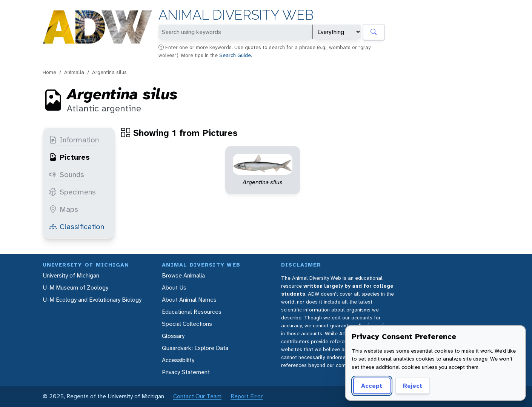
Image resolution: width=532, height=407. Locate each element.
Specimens (72, 192)
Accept (372, 386)
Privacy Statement (186, 372)
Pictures (69, 157)
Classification (77, 227)
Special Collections (187, 324)
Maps (64, 209)
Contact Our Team (197, 396)
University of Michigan (71, 275)
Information (74, 140)
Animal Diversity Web (236, 15)
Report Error (247, 396)
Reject (413, 386)
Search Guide (235, 55)
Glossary (173, 336)
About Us (174, 288)
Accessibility (178, 360)
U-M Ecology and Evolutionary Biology (92, 300)
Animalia (74, 72)
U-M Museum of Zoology (75, 288)
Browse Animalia (183, 275)
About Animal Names (189, 300)
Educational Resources (192, 312)
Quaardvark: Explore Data (195, 348)
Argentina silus (109, 72)
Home (49, 72)
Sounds (67, 174)
